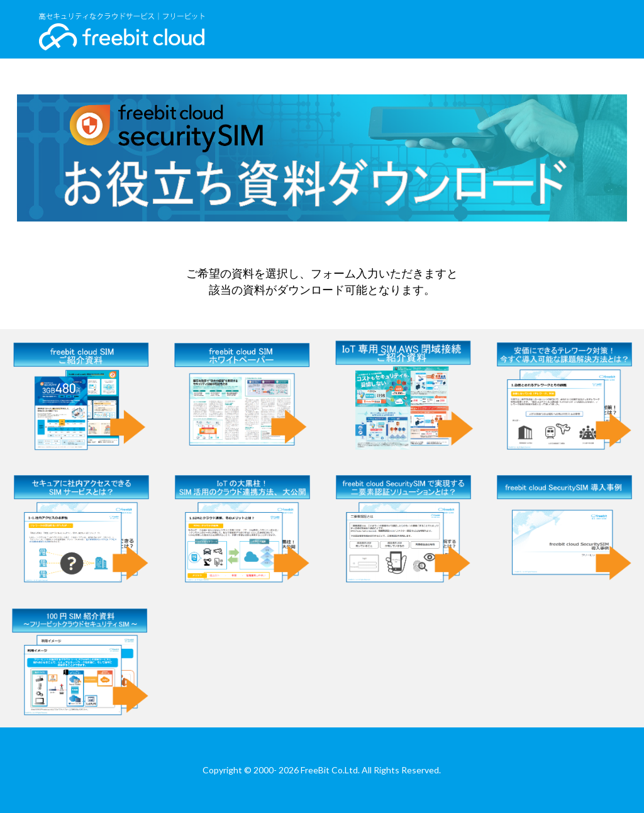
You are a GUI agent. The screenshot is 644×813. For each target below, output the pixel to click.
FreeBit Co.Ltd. (330, 770)
